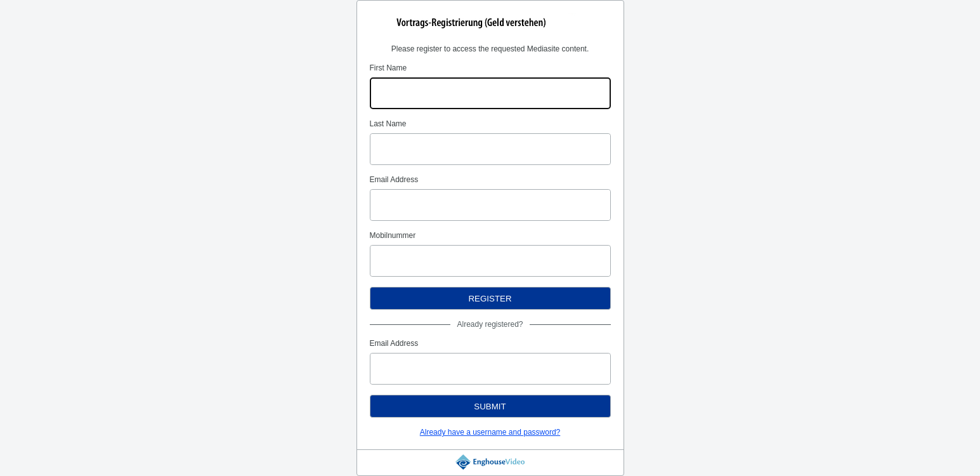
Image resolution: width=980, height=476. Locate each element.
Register (490, 299)
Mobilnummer (393, 235)
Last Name (388, 124)
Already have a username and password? (490, 432)
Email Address (394, 180)
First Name (389, 68)
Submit (490, 407)
